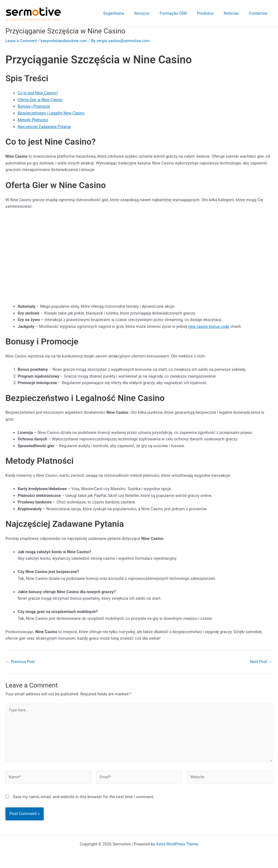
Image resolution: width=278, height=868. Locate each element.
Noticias (234, 13)
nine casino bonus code (210, 326)
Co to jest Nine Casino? (39, 93)
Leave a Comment (22, 41)
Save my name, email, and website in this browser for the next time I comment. (84, 799)
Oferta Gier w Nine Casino (41, 99)
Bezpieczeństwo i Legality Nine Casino (52, 113)
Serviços (151, 13)
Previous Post (21, 662)
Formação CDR (180, 13)
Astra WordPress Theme (177, 844)
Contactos (259, 13)
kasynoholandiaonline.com (66, 41)
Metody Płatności (33, 120)
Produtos (210, 13)
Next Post (261, 662)
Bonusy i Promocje (34, 106)
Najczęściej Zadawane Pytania (45, 126)
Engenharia (125, 13)
